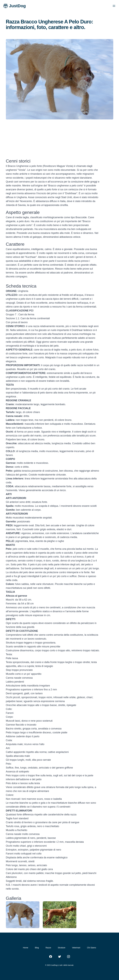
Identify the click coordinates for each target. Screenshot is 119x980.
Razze (48, 948)
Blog (37, 948)
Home (26, 948)
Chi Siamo (92, 948)
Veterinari (76, 948)
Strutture (62, 948)
